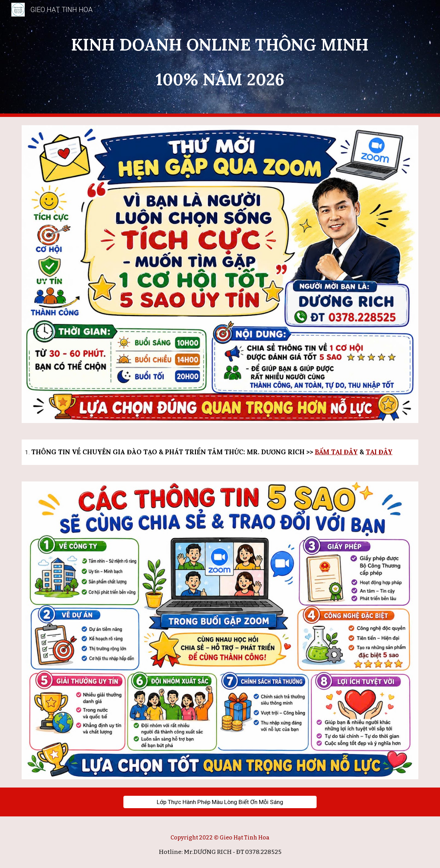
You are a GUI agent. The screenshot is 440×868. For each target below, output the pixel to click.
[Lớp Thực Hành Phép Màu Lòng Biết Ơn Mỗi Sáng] (220, 802)
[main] (220, 58)
